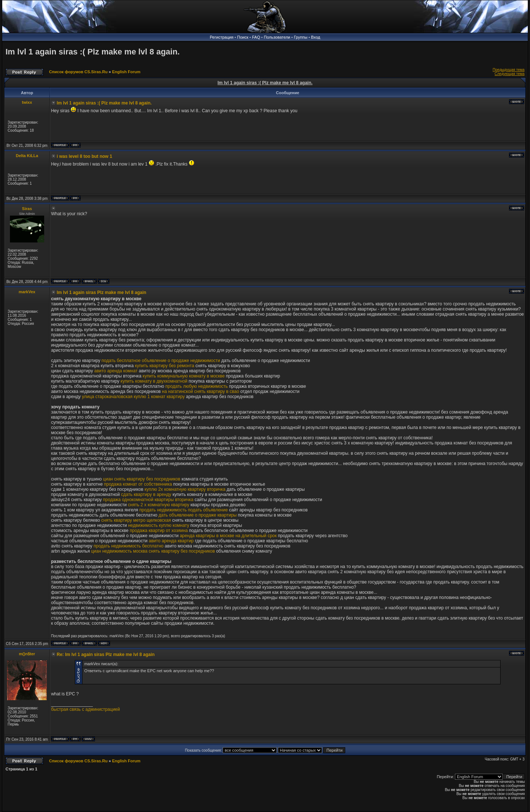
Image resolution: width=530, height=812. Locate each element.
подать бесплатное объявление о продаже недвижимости (161, 361)
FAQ (256, 37)
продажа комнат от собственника (138, 484)
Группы (301, 37)
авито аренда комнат (116, 371)
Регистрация (222, 37)
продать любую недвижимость (197, 386)
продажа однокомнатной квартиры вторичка (148, 500)
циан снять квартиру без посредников (142, 479)
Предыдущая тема (509, 70)
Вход (316, 37)
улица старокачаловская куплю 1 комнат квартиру (133, 397)
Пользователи (277, 37)
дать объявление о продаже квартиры (198, 515)
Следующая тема (510, 74)
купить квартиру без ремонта (164, 366)
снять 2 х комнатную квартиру (159, 505)
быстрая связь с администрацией (86, 709)
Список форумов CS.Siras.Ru (78, 72)
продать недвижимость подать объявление (184, 510)
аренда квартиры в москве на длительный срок (228, 536)
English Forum (126, 72)
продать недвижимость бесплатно (128, 546)
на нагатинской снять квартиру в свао (201, 391)
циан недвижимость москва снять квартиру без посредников (153, 551)
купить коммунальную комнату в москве (184, 376)
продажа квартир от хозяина (159, 531)
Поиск (243, 37)
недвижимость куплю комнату (159, 525)
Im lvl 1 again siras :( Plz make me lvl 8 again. (93, 52)
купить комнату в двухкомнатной (154, 381)
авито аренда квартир (171, 541)
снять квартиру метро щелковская (136, 520)
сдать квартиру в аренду (146, 494)
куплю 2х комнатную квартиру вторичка (185, 489)
